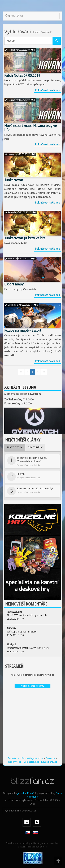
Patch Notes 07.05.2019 (22, 76)
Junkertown (14, 180)
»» (44, 372)
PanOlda (11, 212)
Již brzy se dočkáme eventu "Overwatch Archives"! (27, 461)
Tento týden (15, 447)
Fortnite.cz (13, 758)
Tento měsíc (35, 447)
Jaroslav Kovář (26, 793)
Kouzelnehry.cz (49, 762)
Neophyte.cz (15, 762)
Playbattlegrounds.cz (32, 758)
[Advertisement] (32, 724)
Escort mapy (14, 284)
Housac (10, 50)
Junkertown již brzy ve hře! (25, 238)
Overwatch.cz (14, 16)
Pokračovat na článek (47, 90)
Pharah (23, 477)
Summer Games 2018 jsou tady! (30, 491)
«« (21, 372)
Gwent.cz (50, 758)
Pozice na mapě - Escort (23, 331)
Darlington (12, 305)
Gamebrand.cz (31, 762)
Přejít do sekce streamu (32, 686)
